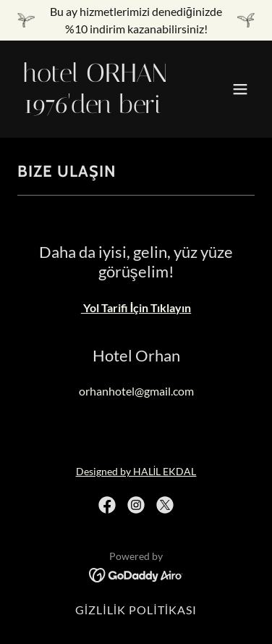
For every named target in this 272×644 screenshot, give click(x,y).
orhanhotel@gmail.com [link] (136, 391)
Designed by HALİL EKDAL (136, 471)
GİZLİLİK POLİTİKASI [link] (136, 610)
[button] (240, 89)
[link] (101, 108)
